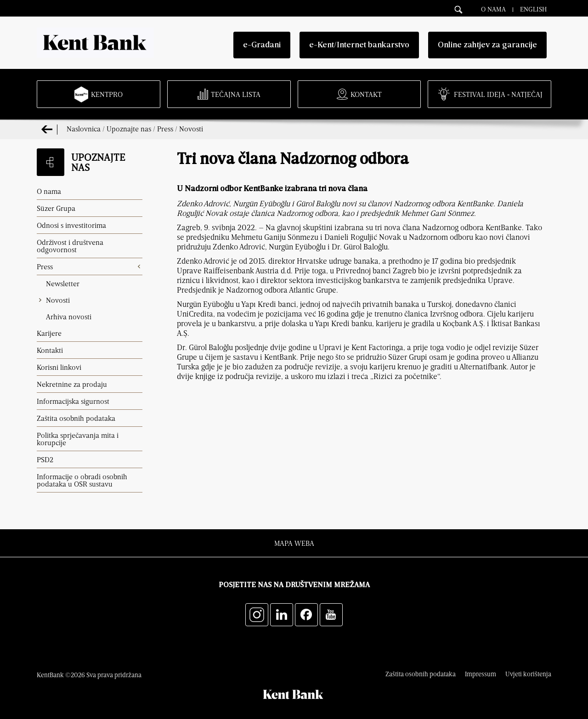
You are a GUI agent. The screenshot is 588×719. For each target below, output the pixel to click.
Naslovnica (84, 129)
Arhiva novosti (69, 317)
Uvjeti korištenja (528, 674)
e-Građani (262, 45)
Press (165, 129)
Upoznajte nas (129, 129)
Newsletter (63, 283)
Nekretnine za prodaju (72, 384)
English (533, 9)
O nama (493, 9)
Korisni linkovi (59, 367)
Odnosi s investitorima (71, 225)
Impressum (481, 674)
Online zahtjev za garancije (487, 45)
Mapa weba (294, 543)
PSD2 (45, 459)
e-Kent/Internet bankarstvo (359, 45)
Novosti (191, 129)
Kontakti (50, 350)
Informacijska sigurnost (73, 401)
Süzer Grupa (56, 208)
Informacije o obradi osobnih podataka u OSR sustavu (82, 480)
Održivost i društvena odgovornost (70, 246)
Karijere (49, 333)
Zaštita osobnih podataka (76, 418)
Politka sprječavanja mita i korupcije (78, 439)
